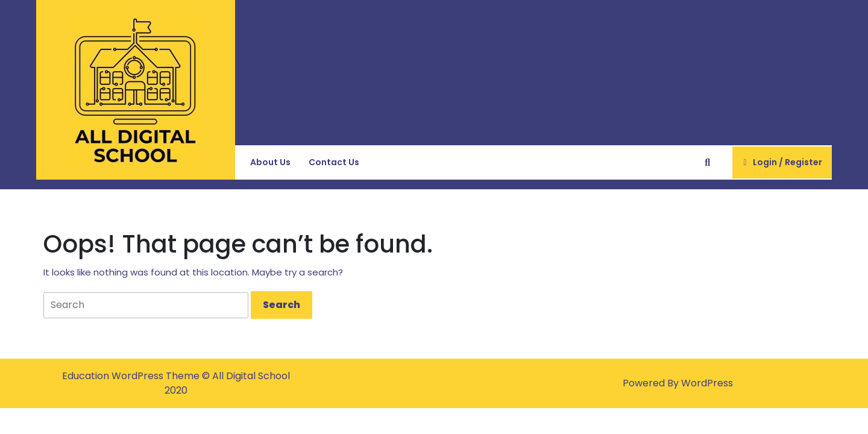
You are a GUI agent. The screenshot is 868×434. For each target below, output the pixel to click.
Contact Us (334, 162)
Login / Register (782, 167)
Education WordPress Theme (132, 376)
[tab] (281, 305)
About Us (270, 162)
